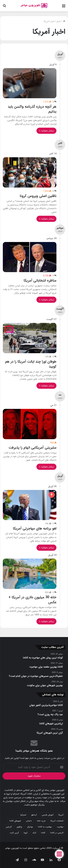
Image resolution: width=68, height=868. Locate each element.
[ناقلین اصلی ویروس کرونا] (30, 172)
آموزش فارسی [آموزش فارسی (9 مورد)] (48, 815)
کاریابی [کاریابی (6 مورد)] (9, 827)
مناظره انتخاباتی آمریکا (40, 280)
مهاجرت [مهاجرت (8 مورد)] (60, 827)
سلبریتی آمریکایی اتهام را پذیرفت (33, 447)
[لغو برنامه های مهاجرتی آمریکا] (30, 505)
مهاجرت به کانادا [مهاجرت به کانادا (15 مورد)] (45, 827)
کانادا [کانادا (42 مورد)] (43, 833)
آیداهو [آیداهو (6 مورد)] (34, 815)
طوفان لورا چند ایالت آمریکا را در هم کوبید (31, 364)
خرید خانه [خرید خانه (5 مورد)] (41, 821)
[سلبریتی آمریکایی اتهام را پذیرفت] (30, 424)
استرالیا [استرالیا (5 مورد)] (23, 815)
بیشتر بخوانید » (46, 131)
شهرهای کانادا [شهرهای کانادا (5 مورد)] (15, 821)
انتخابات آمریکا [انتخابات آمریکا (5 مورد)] (57, 821)
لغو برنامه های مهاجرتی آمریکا (35, 528)
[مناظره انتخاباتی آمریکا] (30, 257)
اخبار (58, 21)
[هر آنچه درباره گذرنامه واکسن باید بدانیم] (30, 83)
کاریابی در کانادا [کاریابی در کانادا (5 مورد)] (57, 833)
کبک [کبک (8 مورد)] (34, 833)
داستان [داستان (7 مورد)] (29, 821)
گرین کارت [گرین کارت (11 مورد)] (14, 833)
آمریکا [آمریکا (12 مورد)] (61, 815)
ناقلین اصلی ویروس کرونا (38, 196)
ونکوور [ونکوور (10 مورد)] (19, 827)
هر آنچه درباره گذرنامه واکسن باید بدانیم (32, 109)
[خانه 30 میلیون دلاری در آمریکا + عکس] (30, 574)
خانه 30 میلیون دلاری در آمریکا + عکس (33, 600)
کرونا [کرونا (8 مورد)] (26, 833)
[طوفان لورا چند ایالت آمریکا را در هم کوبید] (30, 338)
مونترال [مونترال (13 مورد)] (30, 827)
